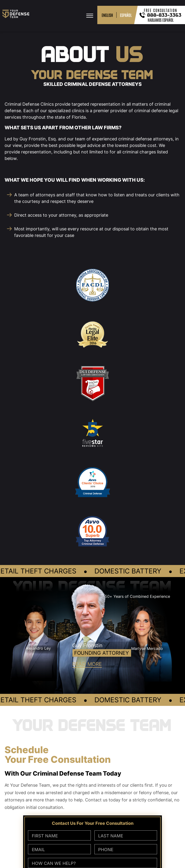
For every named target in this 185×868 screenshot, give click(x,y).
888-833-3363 (164, 15)
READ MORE (87, 664)
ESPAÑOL (126, 15)
